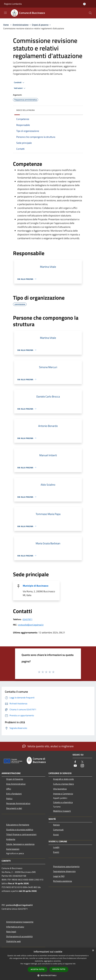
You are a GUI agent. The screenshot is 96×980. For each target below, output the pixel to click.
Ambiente (11, 839)
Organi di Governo (15, 779)
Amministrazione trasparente (20, 922)
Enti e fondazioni (14, 794)
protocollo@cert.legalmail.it (31, 625)
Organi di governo (40, 25)
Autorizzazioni (13, 849)
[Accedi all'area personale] (84, 4)
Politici (9, 799)
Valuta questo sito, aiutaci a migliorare (48, 746)
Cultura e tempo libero (63, 784)
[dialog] (48, 964)
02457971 (28, 619)
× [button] (93, 951)
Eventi (56, 852)
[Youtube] (75, 766)
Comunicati (58, 830)
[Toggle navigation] (5, 13)
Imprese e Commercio (63, 794)
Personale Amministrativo (18, 803)
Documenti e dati (14, 808)
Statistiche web (13, 941)
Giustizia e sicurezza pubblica (20, 830)
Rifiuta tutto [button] (59, 969)
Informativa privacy (15, 927)
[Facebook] (75, 762)
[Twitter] (82, 762)
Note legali (11, 932)
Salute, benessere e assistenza (20, 844)
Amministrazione (21, 25)
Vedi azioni (20, 88)
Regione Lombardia (13, 4)
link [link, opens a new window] (74, 964)
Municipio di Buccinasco (36, 586)
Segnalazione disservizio (64, 871)
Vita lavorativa (60, 789)
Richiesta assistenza (63, 881)
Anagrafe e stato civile (63, 779)
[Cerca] (90, 13)
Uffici (9, 789)
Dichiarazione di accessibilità (19, 936)
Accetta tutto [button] (38, 969)
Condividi (20, 83)
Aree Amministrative (16, 784)
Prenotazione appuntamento (66, 866)
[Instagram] (82, 766)
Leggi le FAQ (59, 876)
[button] (48, 975)
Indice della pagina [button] (25, 110)
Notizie (56, 825)
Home (6, 25)
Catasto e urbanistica (63, 802)
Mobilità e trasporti (62, 811)
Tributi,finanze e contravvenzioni (21, 834)
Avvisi (56, 835)
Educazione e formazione (18, 825)
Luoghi (56, 847)
